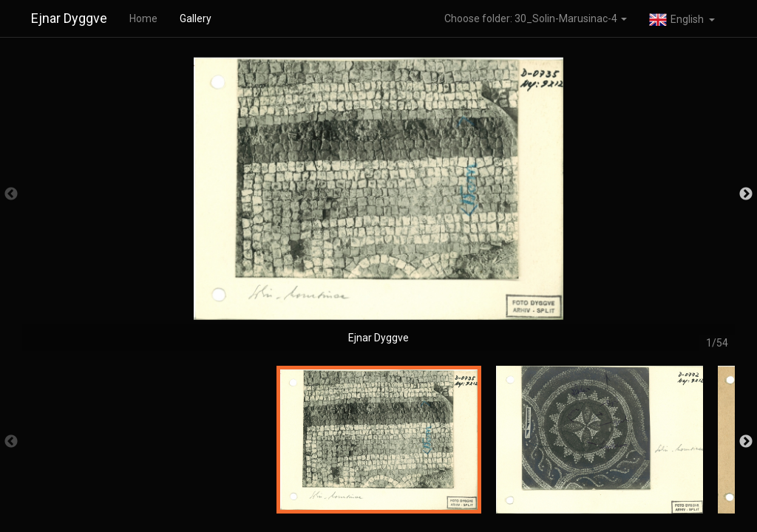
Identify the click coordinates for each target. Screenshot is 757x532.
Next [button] (746, 194)
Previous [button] (11, 194)
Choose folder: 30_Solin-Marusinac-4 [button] (536, 18)
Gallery (196, 18)
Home (143, 18)
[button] (682, 18)
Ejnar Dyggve (69, 18)
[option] (378, 201)
